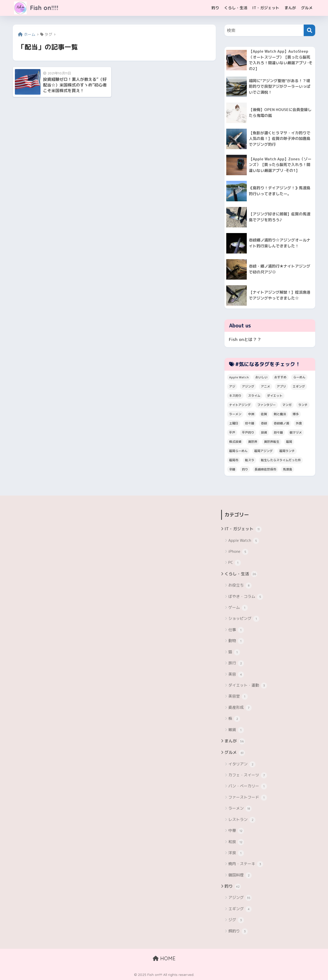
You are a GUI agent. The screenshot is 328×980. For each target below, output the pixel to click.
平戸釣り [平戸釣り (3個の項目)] (248, 432)
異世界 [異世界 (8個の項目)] (253, 442)
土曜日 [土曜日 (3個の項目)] (234, 423)
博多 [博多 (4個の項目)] (296, 414)
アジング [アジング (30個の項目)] (248, 386)
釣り (215, 8)
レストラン (242, 820)
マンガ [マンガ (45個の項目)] (287, 405)
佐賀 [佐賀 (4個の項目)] (264, 414)
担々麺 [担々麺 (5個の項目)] (278, 432)
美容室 (238, 697)
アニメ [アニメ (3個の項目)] (265, 386)
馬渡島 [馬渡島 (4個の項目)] (288, 469)
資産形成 (240, 708)
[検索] (309, 30)
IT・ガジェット (266, 8)
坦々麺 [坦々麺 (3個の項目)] (250, 423)
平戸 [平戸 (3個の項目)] (232, 432)
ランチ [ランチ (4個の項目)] (303, 405)
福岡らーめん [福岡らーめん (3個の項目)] (238, 451)
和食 (236, 842)
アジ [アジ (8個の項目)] (232, 386)
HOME (164, 958)
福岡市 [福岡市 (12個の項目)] (234, 460)
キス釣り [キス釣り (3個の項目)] (235, 396)
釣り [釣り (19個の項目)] (245, 469)
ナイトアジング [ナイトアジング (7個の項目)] (240, 405)
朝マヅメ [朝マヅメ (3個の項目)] (296, 432)
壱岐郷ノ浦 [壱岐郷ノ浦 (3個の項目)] (281, 423)
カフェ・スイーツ (248, 775)
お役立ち (240, 586)
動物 (236, 641)
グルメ (307, 8)
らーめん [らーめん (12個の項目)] (299, 377)
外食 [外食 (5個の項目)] (299, 423)
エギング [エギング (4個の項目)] (299, 386)
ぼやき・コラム (246, 597)
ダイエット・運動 (248, 686)
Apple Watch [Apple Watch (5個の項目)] (239, 377)
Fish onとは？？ (245, 339)
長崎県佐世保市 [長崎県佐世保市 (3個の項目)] (265, 469)
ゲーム (238, 608)
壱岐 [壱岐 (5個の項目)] (264, 423)
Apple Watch (244, 541)
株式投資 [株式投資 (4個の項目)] (235, 442)
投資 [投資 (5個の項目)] (264, 432)
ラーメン (240, 809)
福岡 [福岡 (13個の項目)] (289, 442)
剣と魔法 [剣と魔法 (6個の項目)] (280, 414)
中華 (236, 831)
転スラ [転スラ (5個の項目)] (250, 460)
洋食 (236, 853)
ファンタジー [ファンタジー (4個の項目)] (266, 405)
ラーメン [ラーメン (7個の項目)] (235, 414)
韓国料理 (240, 875)
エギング (240, 909)
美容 (236, 675)
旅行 (236, 663)
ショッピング (244, 619)
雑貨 (236, 730)
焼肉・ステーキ (246, 864)
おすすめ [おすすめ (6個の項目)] (280, 377)
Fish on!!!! (36, 8)
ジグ (236, 920)
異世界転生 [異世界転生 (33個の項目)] (272, 442)
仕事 (236, 630)
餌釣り (238, 931)
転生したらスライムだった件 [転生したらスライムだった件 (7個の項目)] (281, 460)
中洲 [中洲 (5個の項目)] (251, 414)
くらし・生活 (236, 8)
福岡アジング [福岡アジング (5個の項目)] (263, 451)
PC (235, 563)
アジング (240, 898)
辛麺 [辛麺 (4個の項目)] (232, 469)
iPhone (238, 552)
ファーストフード (248, 798)
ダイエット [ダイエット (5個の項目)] (275, 396)
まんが (290, 8)
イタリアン (242, 764)
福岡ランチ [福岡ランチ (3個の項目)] (287, 451)
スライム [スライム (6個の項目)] (254, 396)
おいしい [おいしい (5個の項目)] (261, 377)
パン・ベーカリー (248, 786)
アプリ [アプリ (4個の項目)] (281, 386)
